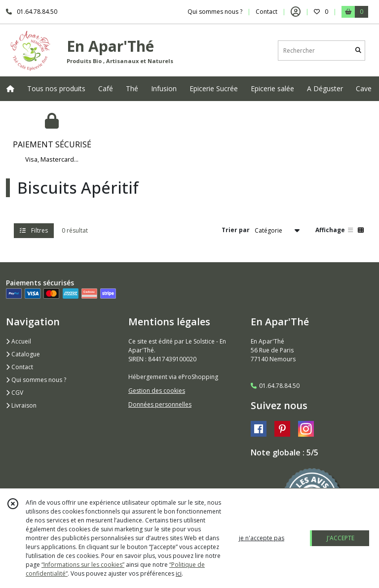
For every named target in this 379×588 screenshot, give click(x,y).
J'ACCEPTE (341, 538)
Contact (266, 12)
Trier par (236, 230)
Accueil (19, 341)
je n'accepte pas (262, 538)
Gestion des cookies (157, 391)
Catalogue (23, 354)
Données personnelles (160, 404)
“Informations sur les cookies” (83, 565)
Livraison (21, 405)
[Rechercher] (358, 51)
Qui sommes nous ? (36, 380)
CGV (15, 393)
